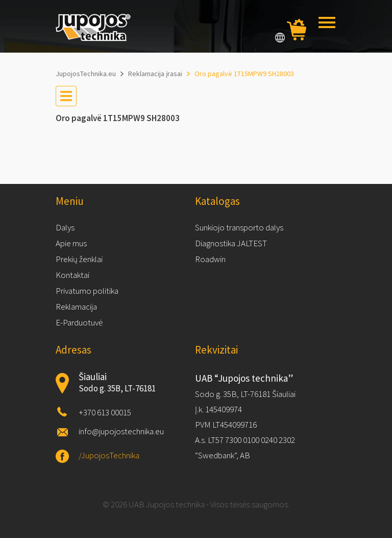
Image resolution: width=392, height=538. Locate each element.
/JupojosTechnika (109, 455)
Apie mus (71, 243)
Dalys (65, 227)
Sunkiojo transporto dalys (239, 227)
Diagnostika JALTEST (231, 243)
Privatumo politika (87, 291)
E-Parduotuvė (79, 322)
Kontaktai (72, 275)
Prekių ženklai (79, 259)
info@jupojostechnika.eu (121, 431)
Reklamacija (76, 307)
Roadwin (210, 259)
